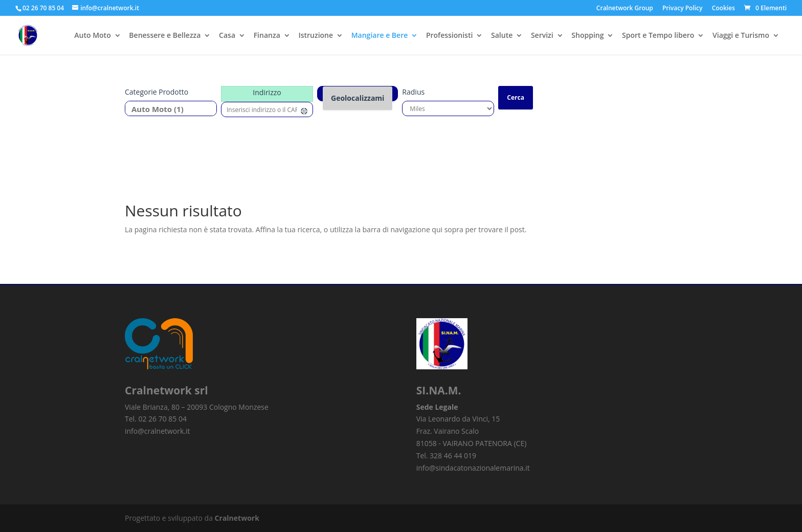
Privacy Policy (683, 9)
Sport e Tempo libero (658, 36)
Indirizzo (267, 92)
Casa (227, 36)
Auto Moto (92, 36)
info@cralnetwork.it (158, 431)
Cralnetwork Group (625, 9)
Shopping (587, 36)
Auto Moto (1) (167, 109)
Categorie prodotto (157, 92)
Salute (502, 36)
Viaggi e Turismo (741, 36)
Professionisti (449, 36)
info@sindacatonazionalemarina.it (473, 468)
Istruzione (316, 36)
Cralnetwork (237, 518)
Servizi (542, 36)
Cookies (723, 9)
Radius (413, 92)
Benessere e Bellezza (165, 36)
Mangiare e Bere (380, 36)
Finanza (267, 36)
